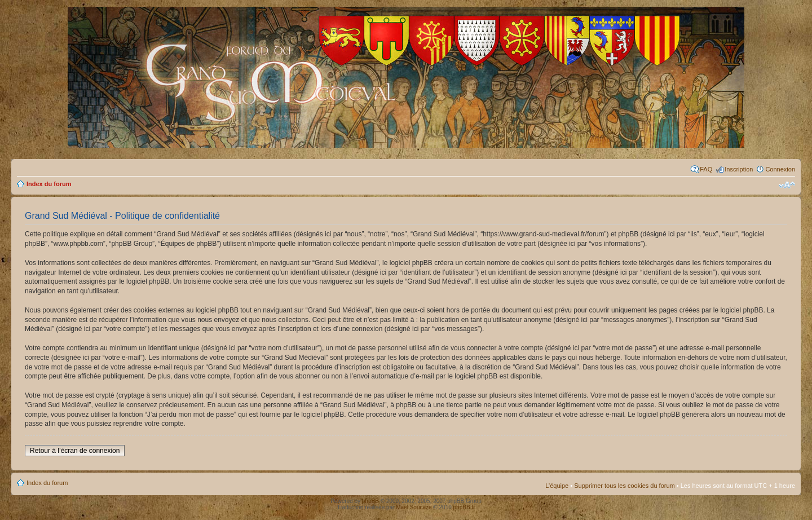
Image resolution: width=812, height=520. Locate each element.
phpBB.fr (464, 507)
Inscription (739, 169)
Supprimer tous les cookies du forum (625, 486)
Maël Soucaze (414, 507)
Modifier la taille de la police (787, 185)
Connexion (780, 169)
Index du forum (49, 184)
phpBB (370, 501)
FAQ (706, 169)
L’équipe (557, 486)
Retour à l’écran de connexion (75, 451)
